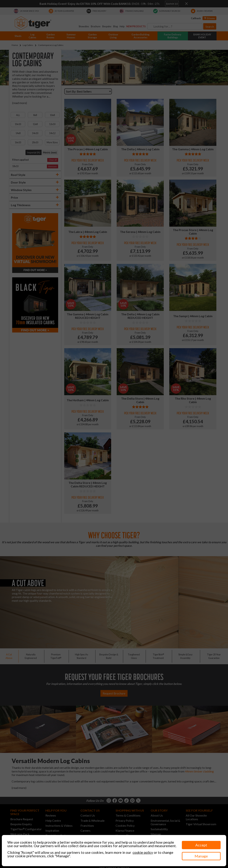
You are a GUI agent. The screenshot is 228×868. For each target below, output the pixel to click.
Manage (201, 856)
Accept (201, 845)
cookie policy (143, 852)
